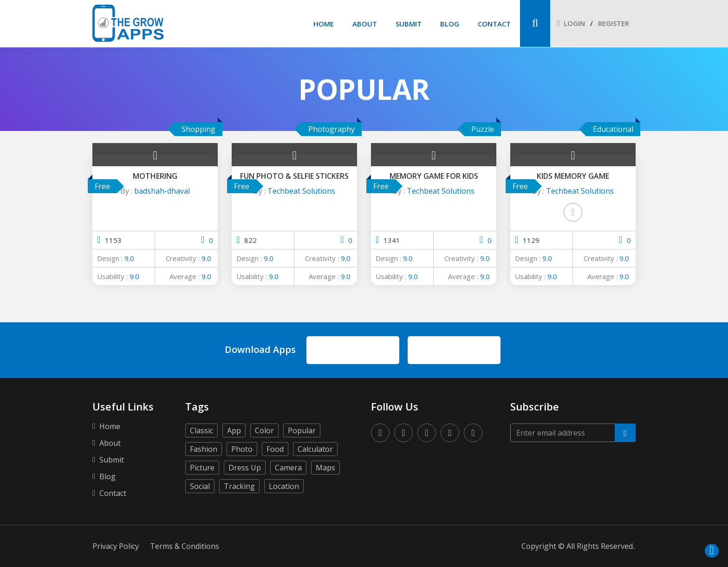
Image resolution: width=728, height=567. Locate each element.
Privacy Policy (116, 546)
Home (324, 24)
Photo (242, 449)
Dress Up (245, 468)
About (365, 24)
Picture (202, 468)
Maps (325, 468)
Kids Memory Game (573, 176)
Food (275, 449)
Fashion (204, 449)
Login (571, 23)
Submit (409, 24)
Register (614, 23)
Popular (302, 430)
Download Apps (260, 350)
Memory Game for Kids (434, 176)
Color (264, 430)
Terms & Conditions (185, 546)
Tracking (239, 486)
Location (284, 486)
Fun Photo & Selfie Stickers (294, 176)
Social (200, 486)
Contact (494, 24)
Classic (201, 430)
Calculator (315, 449)
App (234, 430)
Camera (288, 468)
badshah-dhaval (162, 191)
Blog (450, 24)
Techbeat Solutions (301, 191)
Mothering (155, 176)
